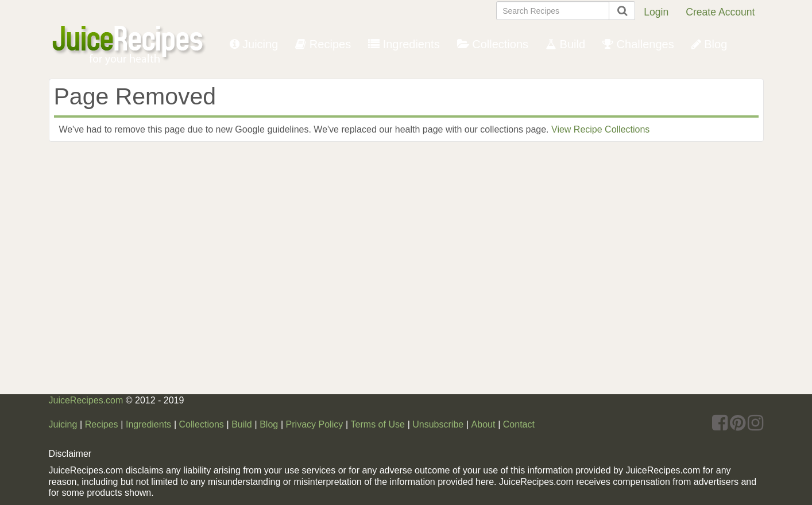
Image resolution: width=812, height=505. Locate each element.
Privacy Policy (315, 424)
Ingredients (404, 44)
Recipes (323, 44)
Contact (519, 424)
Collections (493, 44)
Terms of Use (378, 424)
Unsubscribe (438, 424)
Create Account (720, 12)
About (484, 424)
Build (565, 44)
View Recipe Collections (600, 129)
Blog (709, 44)
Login (656, 12)
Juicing (254, 44)
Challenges (638, 44)
